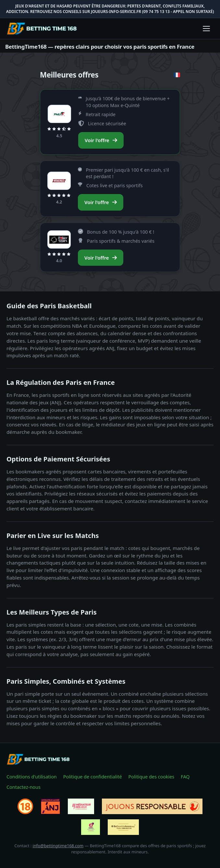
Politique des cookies (152, 777)
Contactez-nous (24, 787)
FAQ (185, 777)
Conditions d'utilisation (32, 777)
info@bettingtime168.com (58, 846)
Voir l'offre (101, 140)
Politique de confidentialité (93, 777)
